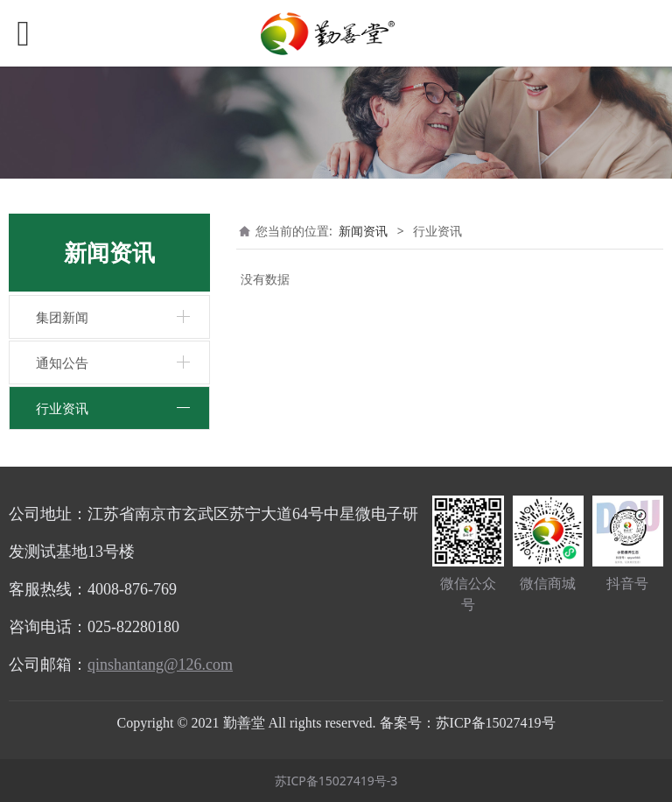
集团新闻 (62, 317)
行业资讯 (62, 408)
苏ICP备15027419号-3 (336, 781)
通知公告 (62, 362)
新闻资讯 (363, 231)
